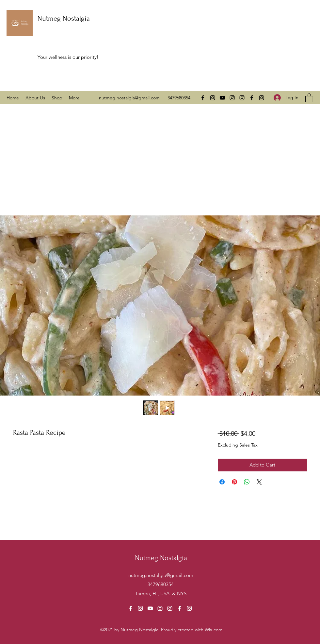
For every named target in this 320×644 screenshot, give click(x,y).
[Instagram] (213, 98)
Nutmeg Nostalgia (64, 18)
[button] (309, 98)
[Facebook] (203, 98)
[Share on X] (259, 482)
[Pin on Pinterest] (234, 482)
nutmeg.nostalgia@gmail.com (129, 98)
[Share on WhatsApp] (247, 482)
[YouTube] (222, 98)
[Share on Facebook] (222, 482)
